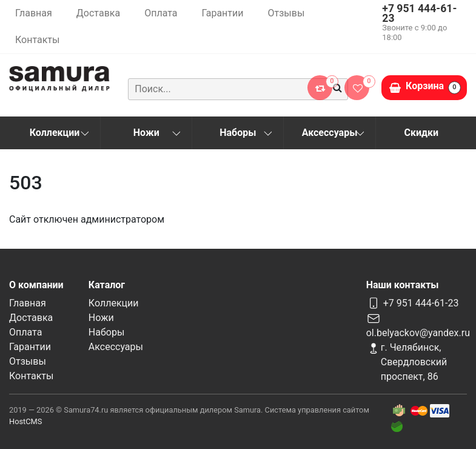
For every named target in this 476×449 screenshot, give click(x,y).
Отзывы (287, 13)
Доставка (98, 13)
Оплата (161, 13)
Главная (34, 13)
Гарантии (222, 13)
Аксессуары (330, 133)
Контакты (37, 40)
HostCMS (25, 421)
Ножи (146, 133)
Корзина (433, 87)
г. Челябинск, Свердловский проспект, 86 (414, 362)
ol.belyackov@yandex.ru (418, 333)
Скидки (422, 133)
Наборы (238, 133)
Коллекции (55, 133)
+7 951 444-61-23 (419, 13)
